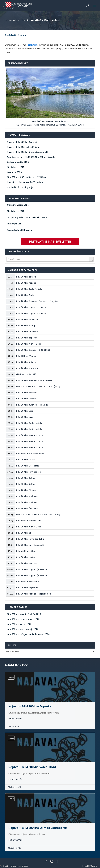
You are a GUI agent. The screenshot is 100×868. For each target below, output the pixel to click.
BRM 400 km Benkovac (28, 582)
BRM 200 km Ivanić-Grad (29, 344)
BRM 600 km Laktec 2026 (19, 624)
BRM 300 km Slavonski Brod (30, 435)
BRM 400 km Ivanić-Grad (29, 521)
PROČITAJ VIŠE (15, 719)
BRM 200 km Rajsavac (27, 588)
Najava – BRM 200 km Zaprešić (22, 142)
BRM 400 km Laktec (26, 551)
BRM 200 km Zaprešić (27, 338)
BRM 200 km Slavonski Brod (30, 441)
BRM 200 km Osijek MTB (28, 466)
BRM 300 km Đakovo (26, 399)
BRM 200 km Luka (25, 417)
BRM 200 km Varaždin (27, 332)
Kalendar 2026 (14, 172)
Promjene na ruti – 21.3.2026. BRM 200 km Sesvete (31, 157)
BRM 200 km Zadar (26, 295)
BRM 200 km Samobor (27, 368)
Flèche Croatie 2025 (26, 374)
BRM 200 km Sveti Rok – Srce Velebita (35, 380)
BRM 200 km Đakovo (26, 393)
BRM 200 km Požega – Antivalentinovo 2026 (28, 634)
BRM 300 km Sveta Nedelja (29, 423)
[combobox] (50, 259)
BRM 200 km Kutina (26, 478)
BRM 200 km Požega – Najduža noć (34, 594)
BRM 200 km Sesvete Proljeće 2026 (24, 614)
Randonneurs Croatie (19, 866)
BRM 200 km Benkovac (27, 563)
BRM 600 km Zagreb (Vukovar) (32, 569)
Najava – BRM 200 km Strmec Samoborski (27, 152)
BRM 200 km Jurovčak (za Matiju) (33, 405)
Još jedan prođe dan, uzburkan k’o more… (27, 217)
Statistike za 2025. (16, 167)
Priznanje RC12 (14, 224)
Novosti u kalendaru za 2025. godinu (25, 182)
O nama (94, 866)
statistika (32, 45)
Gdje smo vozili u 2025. (18, 162)
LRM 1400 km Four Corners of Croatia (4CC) (38, 387)
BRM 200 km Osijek (25, 460)
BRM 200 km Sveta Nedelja (29, 289)
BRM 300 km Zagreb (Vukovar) (32, 576)
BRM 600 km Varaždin (27, 319)
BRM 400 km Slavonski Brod (30, 454)
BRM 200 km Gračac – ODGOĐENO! (34, 350)
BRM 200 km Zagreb (26, 277)
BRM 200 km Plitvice (26, 490)
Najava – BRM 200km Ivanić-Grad (24, 147)
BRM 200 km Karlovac (27, 496)
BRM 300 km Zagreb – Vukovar (31, 313)
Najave (11, 677)
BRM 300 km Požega (26, 326)
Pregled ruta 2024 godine (20, 230)
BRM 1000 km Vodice (26, 356)
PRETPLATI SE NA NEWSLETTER (50, 242)
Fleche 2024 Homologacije (20, 187)
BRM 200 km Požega (26, 283)
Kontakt (85, 866)
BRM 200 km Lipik (25, 411)
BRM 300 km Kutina (26, 484)
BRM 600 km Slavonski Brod (30, 448)
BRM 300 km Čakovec (27, 508)
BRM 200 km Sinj (24, 533)
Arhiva (23, 35)
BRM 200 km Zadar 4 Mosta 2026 (23, 619)
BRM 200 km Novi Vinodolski (30, 545)
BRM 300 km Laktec (26, 557)
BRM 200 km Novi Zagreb (29, 472)
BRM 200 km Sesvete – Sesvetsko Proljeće (37, 301)
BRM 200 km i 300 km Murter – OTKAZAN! (27, 177)
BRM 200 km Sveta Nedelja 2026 (23, 629)
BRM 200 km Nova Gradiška (30, 539)
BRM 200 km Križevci (26, 362)
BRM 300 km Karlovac (27, 502)
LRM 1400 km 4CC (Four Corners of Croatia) (38, 515)
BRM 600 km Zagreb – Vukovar (31, 307)
